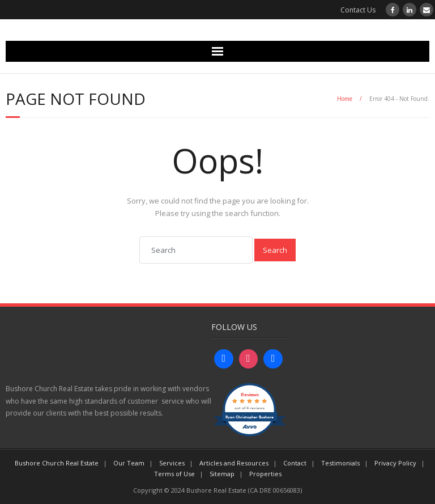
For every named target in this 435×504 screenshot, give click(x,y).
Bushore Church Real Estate (57, 463)
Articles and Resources (234, 463)
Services (172, 463)
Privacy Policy (395, 463)
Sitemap (222, 474)
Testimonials (340, 463)
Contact (295, 463)
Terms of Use (174, 474)
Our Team (129, 463)
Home (345, 99)
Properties (265, 474)
